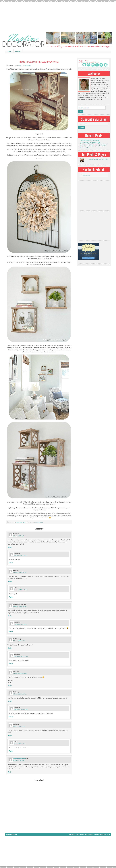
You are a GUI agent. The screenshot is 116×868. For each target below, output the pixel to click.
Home (9, 51)
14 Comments (28, 65)
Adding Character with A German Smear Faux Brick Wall (93, 146)
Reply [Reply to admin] (11, 563)
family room (19, 522)
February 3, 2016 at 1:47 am (21, 555)
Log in (108, 834)
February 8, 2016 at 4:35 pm (20, 641)
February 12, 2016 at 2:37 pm (20, 694)
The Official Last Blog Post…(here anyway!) (90, 140)
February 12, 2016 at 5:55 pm (21, 709)
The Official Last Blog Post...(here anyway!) (98, 159)
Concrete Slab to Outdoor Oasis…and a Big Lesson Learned (94, 144)
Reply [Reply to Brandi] (10, 547)
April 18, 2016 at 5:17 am (19, 761)
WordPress (103, 834)
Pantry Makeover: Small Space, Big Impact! (90, 142)
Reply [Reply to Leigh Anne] (10, 648)
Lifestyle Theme (84, 834)
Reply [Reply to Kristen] (10, 701)
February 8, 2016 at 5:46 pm (21, 656)
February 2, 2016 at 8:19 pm (20, 536)
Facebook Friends (94, 170)
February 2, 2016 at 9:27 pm (20, 572)
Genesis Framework (94, 834)
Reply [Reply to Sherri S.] (10, 686)
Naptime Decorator (58, 40)
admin (20, 65)
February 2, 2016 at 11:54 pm (20, 607)
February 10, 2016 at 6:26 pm (20, 673)
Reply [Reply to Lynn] (10, 581)
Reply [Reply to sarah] (10, 736)
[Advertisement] (58, 16)
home (24, 522)
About (18, 51)
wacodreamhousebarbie (19, 758)
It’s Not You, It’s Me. (85, 148)
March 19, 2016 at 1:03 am (19, 726)
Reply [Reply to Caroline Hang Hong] (10, 616)
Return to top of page (12, 834)
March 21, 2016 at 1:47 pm (20, 744)
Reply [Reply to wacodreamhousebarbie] (10, 772)
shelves (40, 522)
